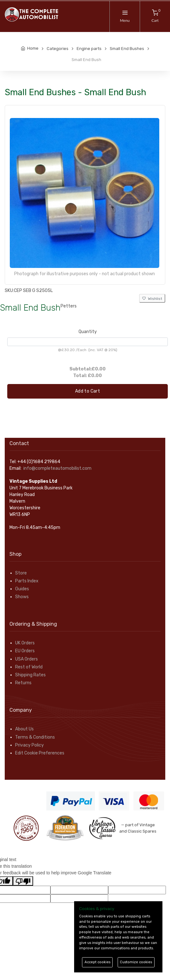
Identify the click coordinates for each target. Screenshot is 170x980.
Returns (23, 683)
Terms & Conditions (35, 737)
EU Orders (25, 651)
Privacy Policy (29, 745)
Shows (22, 597)
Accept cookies (97, 962)
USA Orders (26, 659)
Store (21, 573)
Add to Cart (88, 391)
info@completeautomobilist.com (57, 468)
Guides (22, 589)
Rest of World (29, 667)
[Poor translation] (23, 881)
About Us (24, 729)
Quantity (88, 332)
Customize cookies (136, 962)
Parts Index (27, 581)
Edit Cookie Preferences (40, 753)
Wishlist (152, 299)
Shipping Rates (30, 675)
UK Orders (25, 643)
